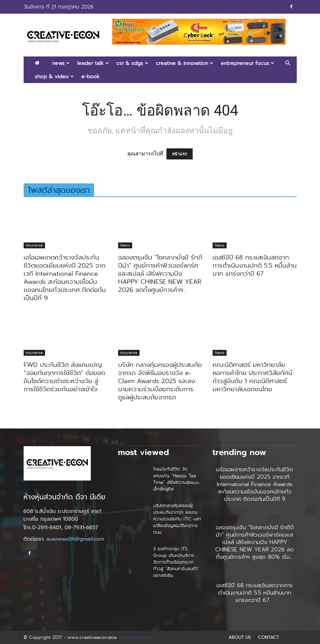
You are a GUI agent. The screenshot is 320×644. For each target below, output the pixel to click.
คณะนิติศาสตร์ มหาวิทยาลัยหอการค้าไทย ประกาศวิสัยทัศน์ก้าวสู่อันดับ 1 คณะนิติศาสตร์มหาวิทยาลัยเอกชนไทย (252, 377)
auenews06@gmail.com (75, 539)
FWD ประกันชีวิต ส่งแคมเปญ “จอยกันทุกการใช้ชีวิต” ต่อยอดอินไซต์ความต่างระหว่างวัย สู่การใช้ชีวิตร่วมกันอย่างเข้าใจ (64, 377)
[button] (288, 63)
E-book (90, 76)
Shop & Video (54, 76)
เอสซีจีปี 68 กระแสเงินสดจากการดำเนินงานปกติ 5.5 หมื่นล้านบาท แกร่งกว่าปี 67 (255, 265)
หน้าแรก (180, 154)
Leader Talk (93, 63)
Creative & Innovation (185, 63)
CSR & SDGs (132, 63)
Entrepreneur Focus (247, 63)
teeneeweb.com (135, 637)
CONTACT (269, 637)
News (61, 63)
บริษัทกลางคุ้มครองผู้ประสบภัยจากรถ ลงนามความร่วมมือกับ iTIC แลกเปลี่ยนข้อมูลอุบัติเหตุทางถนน (177, 519)
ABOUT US (240, 637)
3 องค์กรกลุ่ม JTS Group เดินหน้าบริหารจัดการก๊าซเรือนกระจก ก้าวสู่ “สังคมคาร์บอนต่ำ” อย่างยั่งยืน (176, 562)
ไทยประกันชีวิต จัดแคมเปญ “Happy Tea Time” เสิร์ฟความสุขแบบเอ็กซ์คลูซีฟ (176, 479)
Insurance (34, 245)
